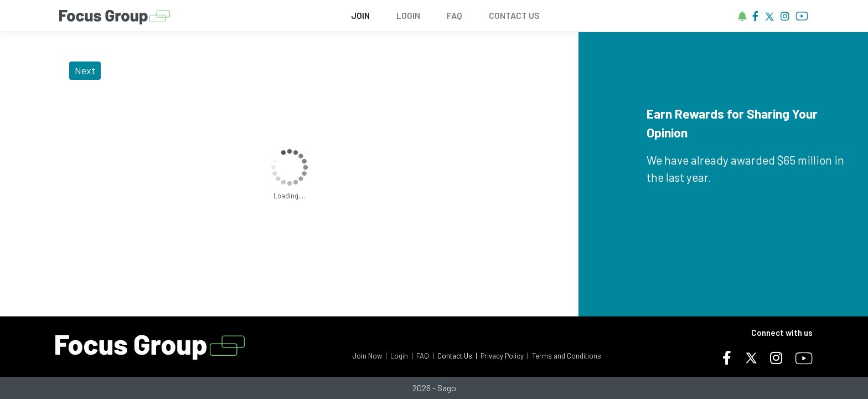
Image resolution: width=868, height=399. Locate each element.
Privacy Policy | (505, 356)
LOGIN (408, 15)
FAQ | (425, 356)
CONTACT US (514, 15)
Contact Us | (457, 356)
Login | (402, 356)
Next (85, 70)
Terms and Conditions (567, 356)
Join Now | (370, 356)
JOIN (360, 15)
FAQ (454, 15)
